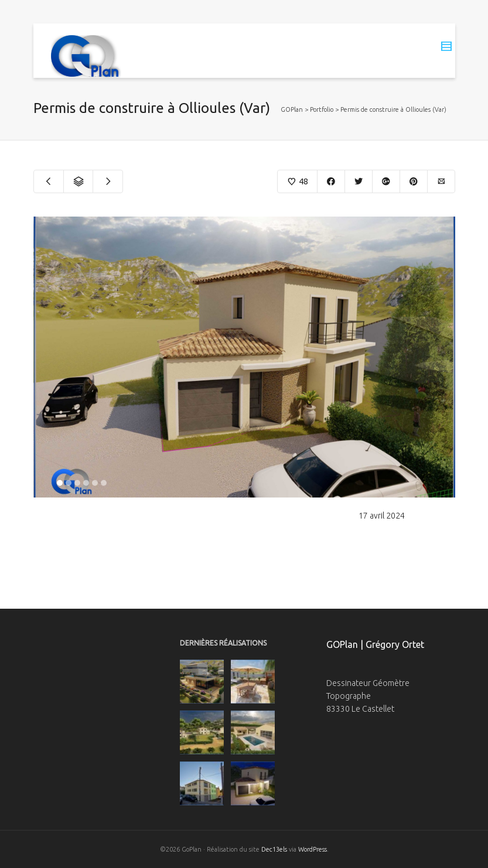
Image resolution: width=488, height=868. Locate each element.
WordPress (313, 849)
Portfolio (322, 109)
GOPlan (292, 109)
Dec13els (274, 849)
